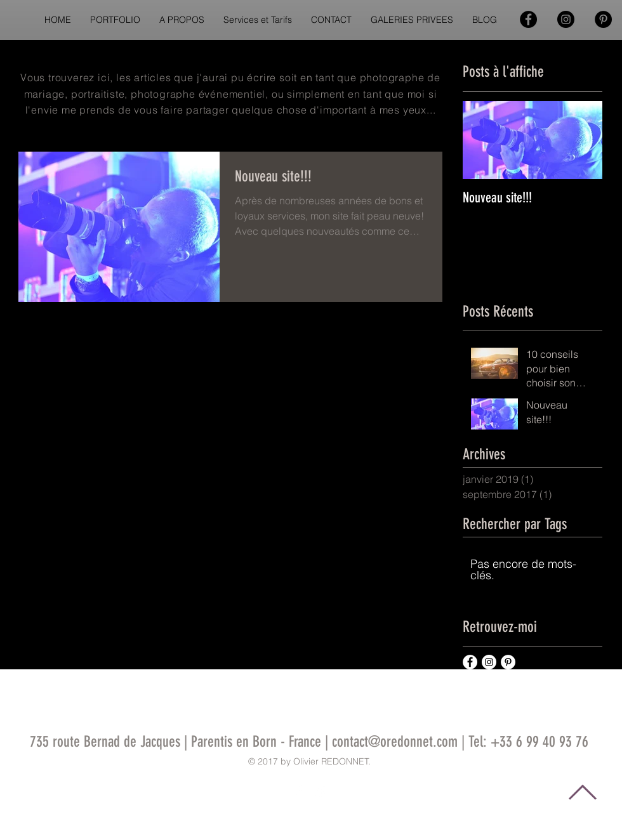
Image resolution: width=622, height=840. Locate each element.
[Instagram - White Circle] (489, 662)
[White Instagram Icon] (321, 791)
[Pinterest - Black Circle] (603, 19)
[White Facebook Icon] (299, 791)
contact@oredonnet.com (395, 742)
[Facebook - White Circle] (470, 662)
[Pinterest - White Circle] (508, 662)
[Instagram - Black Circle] (566, 19)
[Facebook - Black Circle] (528, 19)
